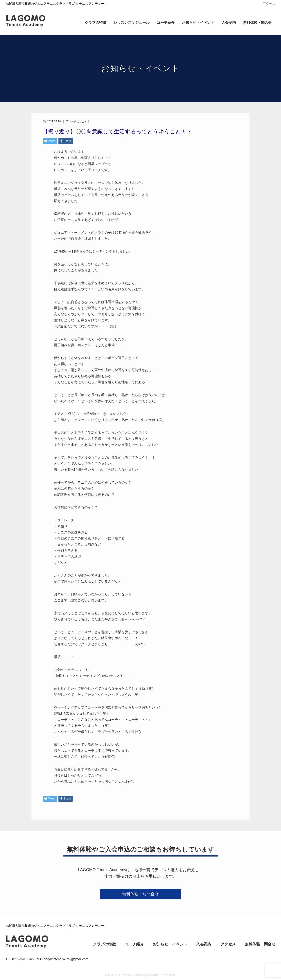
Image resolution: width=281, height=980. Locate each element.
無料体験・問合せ (257, 23)
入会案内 (229, 23)
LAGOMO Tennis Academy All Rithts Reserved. (140, 975)
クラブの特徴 (96, 23)
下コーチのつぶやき (78, 121)
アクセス (269, 4)
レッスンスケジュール (132, 23)
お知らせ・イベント (198, 23)
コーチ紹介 (166, 23)
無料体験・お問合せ (140, 894)
